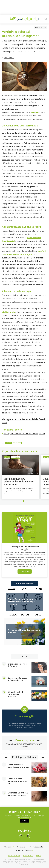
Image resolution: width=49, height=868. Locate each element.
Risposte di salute (24, 850)
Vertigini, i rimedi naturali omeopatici (24, 434)
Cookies (39, 855)
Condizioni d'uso (14, 855)
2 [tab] (26, 501)
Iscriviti (25, 821)
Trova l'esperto (36, 847)
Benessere (17, 443)
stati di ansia (8, 312)
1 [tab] (24, 501)
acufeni (42, 251)
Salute (8, 443)
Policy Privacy (28, 855)
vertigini (35, 112)
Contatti (21, 847)
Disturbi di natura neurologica (17, 254)
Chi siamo (8, 847)
